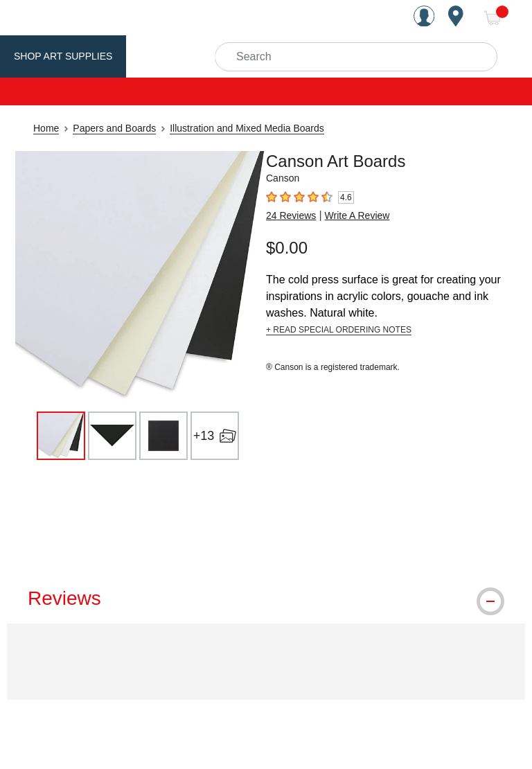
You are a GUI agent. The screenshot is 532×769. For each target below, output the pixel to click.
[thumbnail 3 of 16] (163, 436)
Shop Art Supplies (63, 56)
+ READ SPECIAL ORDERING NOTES (339, 330)
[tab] (266, 599)
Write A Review (357, 215)
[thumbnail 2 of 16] (112, 436)
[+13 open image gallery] (215, 436)
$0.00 (287, 248)
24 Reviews (291, 215)
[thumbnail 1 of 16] (61, 436)
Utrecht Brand (181, 56)
